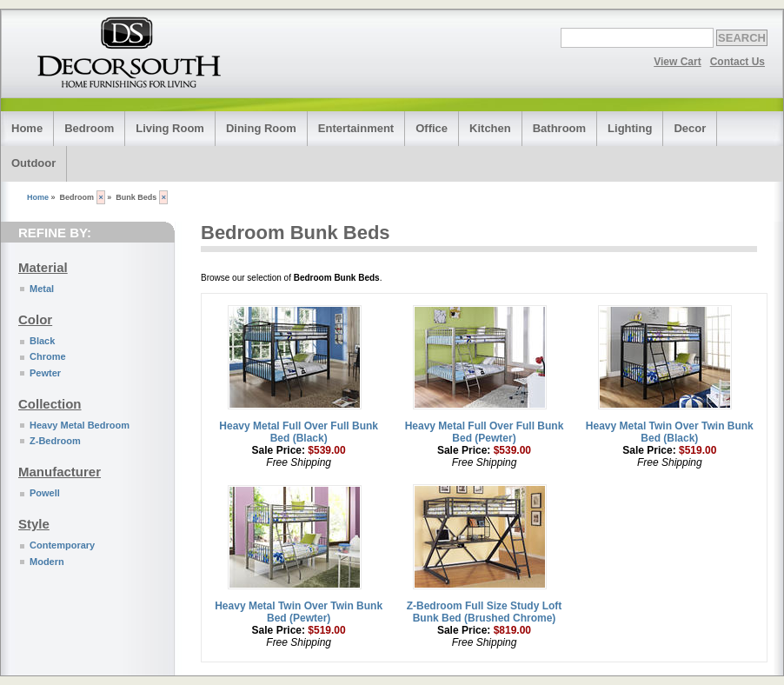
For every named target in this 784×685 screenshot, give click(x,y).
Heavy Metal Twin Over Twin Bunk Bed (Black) (670, 432)
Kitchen (490, 128)
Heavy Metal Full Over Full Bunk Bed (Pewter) (485, 432)
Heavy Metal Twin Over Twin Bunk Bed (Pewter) (299, 612)
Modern (47, 562)
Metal (42, 289)
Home (27, 128)
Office (432, 128)
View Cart (677, 62)
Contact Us (737, 62)
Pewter (45, 373)
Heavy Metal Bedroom (80, 425)
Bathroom (559, 128)
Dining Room (261, 128)
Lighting (630, 128)
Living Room (170, 128)
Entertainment (356, 128)
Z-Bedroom (55, 441)
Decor (690, 128)
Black (42, 341)
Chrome (48, 356)
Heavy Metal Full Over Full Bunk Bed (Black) (299, 432)
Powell (45, 493)
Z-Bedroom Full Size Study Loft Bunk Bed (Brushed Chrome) (485, 612)
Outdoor (33, 163)
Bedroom (89, 128)
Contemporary (62, 545)
